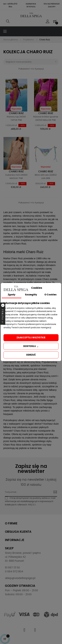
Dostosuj (31, 346)
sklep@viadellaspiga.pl (20, 578)
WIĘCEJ (32, 505)
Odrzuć (31, 355)
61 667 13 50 (12, 568)
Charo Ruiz (16, 113)
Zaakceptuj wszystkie (31, 338)
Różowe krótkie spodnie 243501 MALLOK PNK (46, 119)
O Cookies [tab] (51, 295)
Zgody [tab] (12, 295)
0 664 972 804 (14, 572)
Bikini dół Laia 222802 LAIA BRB (46, 177)
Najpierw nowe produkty (32, 62)
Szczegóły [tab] (31, 295)
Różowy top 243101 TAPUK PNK (16, 119)
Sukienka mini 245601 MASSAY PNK (16, 177)
